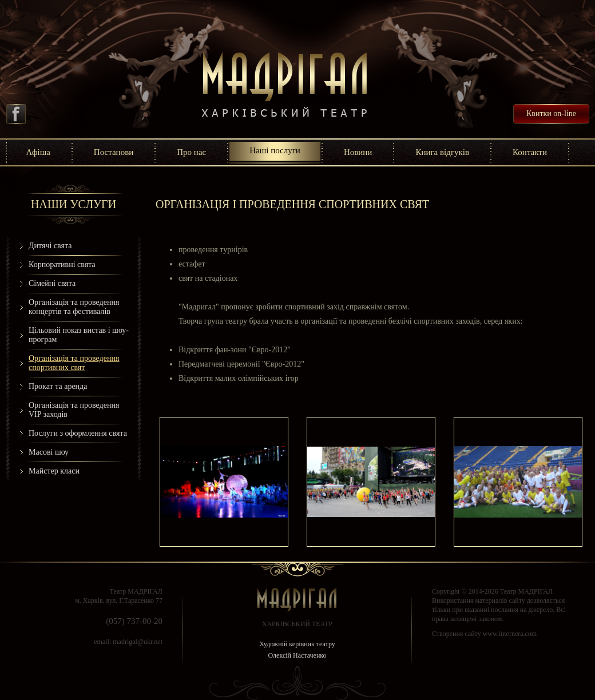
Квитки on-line (551, 114)
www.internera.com (510, 634)
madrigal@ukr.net (138, 642)
